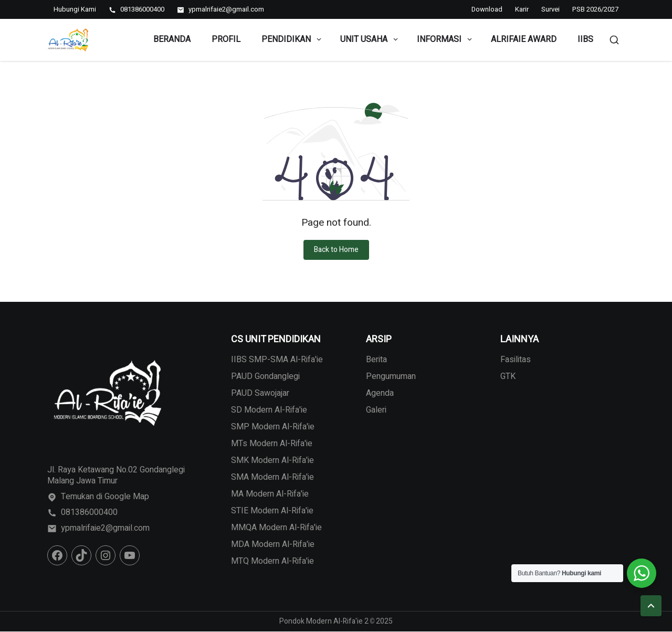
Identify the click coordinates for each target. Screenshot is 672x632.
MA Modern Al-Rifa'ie (270, 494)
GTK (508, 376)
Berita (376, 360)
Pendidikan (292, 39)
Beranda (172, 39)
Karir (522, 9)
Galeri (376, 410)
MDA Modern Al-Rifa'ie (273, 544)
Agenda (380, 393)
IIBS (585, 39)
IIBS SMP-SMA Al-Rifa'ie (277, 360)
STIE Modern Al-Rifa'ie (272, 511)
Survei (550, 9)
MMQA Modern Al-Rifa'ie (276, 528)
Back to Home (336, 250)
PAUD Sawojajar (260, 393)
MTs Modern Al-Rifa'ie (272, 444)
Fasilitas (516, 360)
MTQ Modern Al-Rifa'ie (272, 561)
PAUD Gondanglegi (265, 376)
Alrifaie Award (524, 39)
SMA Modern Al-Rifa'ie (272, 477)
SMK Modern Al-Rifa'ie (272, 460)
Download (487, 9)
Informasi (445, 39)
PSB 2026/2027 (595, 9)
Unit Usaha (370, 39)
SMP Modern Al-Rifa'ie (273, 427)
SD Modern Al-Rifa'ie (269, 410)
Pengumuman (391, 376)
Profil (226, 39)
